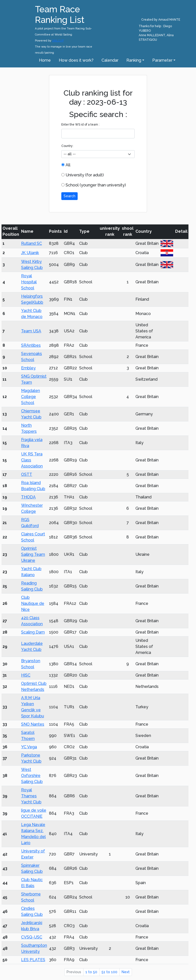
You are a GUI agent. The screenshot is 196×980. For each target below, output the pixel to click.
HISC (26, 675)
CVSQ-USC (32, 937)
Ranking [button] (134, 60)
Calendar (110, 60)
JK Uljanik (30, 253)
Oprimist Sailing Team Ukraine (33, 554)
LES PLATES (33, 960)
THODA (28, 497)
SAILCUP (58, 41)
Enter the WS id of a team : (80, 125)
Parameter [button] (162, 60)
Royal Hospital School (29, 282)
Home (45, 60)
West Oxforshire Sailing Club (32, 776)
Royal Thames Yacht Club (31, 796)
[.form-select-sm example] (98, 154)
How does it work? (76, 60)
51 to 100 (109, 972)
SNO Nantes (33, 724)
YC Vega (29, 747)
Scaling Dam (33, 632)
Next (126, 972)
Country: (67, 146)
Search (69, 196)
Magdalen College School (31, 397)
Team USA (31, 331)
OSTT (27, 474)
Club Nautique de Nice (33, 603)
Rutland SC (32, 243)
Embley (28, 368)
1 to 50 (91, 972)
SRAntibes (31, 345)
